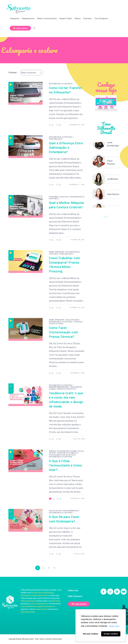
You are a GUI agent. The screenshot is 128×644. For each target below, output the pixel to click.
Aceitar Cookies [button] (111, 634)
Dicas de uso (72, 320)
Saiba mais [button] (114, 626)
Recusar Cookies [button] (91, 634)
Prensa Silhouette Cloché (63, 451)
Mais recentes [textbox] (29, 73)
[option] (106, 144)
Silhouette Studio (28, 612)
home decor (43, 596)
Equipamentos (71, 511)
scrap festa (37, 593)
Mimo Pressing (57, 252)
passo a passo (56, 324)
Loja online (80, 604)
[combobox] (31, 73)
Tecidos (78, 322)
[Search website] (35, 28)
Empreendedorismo (59, 387)
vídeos (23, 601)
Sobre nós (73, 591)
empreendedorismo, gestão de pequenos (38, 607)
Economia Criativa (59, 197)
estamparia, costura (29, 596)
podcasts (32, 601)
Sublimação (55, 139)
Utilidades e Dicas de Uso (62, 455)
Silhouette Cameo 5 (67, 453)
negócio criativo (66, 389)
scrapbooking (48, 593)
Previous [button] (106, 217)
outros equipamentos (39, 604)
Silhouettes (56, 601)
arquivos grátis (41, 610)
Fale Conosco (75, 597)
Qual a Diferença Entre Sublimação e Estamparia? (66, 148)
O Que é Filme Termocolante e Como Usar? (65, 465)
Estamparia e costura (61, 84)
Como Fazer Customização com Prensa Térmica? (63, 332)
